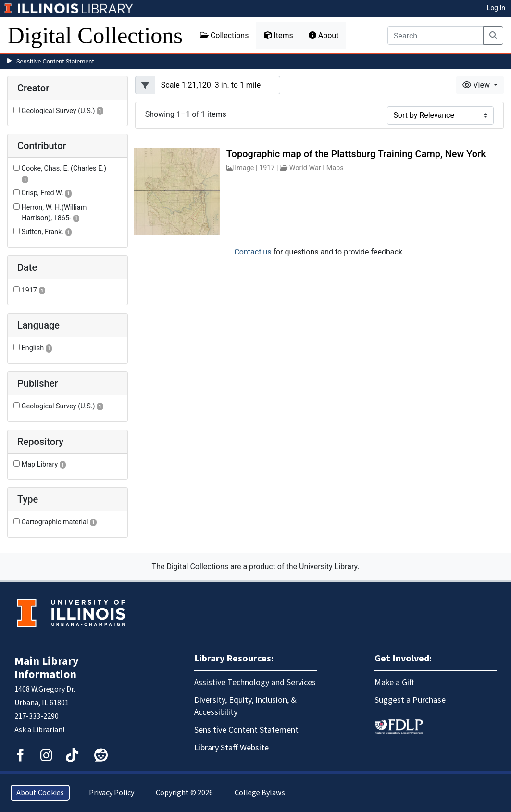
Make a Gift (394, 682)
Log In (496, 8)
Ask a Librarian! (39, 730)
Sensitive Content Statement (55, 61)
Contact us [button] (253, 252)
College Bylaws (260, 793)
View (477, 85)
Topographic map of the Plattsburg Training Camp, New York (356, 154)
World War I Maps (317, 168)
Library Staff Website (231, 748)
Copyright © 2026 (184, 793)
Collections (224, 35)
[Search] (436, 36)
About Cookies (40, 793)
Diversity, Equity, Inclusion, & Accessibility (245, 706)
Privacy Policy (112, 793)
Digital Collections (95, 35)
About (324, 35)
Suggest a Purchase (410, 700)
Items (278, 35)
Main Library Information (47, 668)
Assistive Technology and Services (255, 682)
